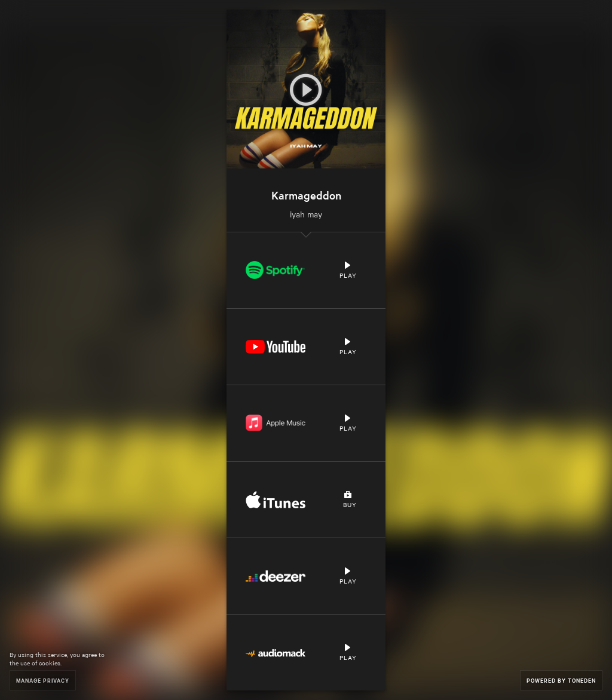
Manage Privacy (43, 680)
